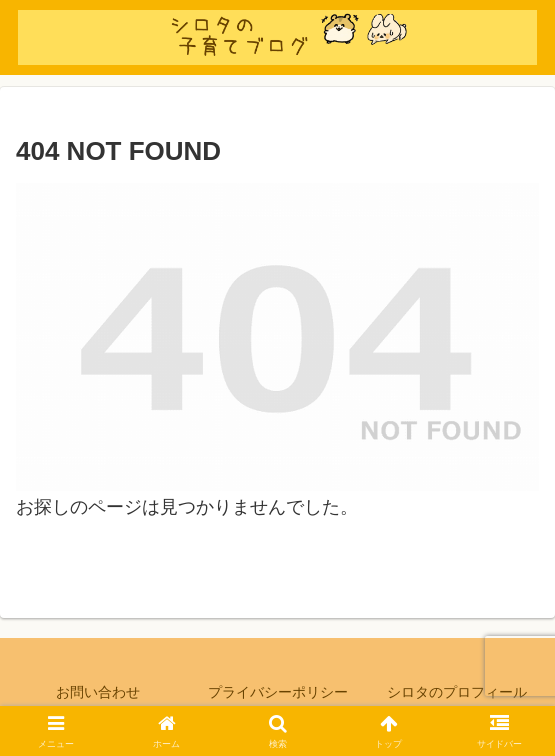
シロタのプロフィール (457, 692)
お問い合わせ (98, 692)
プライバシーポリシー (278, 692)
